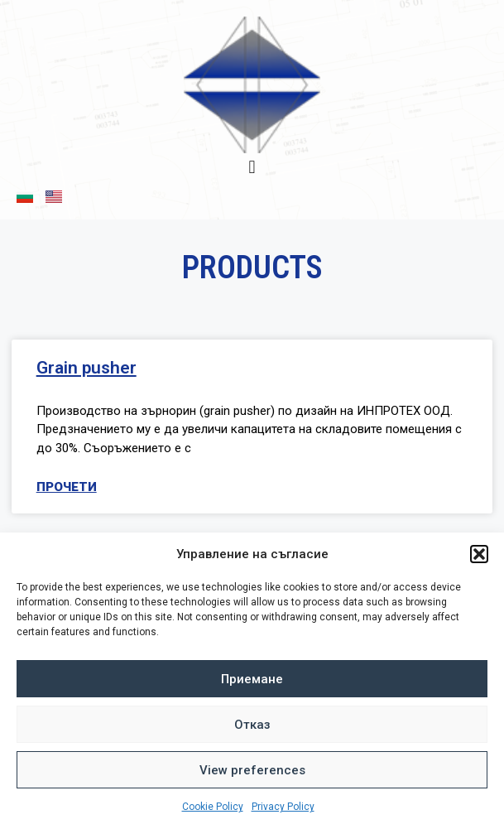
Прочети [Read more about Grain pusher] (67, 487)
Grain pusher (86, 368)
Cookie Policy (213, 807)
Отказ (252, 725)
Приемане (252, 679)
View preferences (252, 770)
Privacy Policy (283, 807)
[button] (479, 554)
